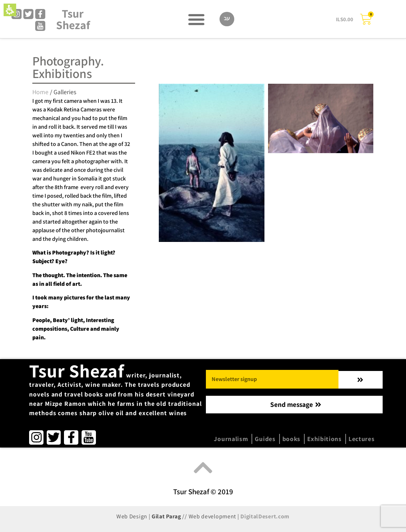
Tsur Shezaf (73, 19)
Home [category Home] (40, 92)
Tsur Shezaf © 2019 (203, 492)
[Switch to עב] (227, 19)
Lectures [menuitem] (362, 439)
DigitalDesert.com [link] (265, 516)
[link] (17, 14)
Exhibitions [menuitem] (324, 439)
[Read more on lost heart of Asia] (321, 118)
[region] (82, 90)
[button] (10, 10)
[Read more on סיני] (212, 163)
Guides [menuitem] (265, 439)
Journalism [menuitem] (231, 439)
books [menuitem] (292, 439)
